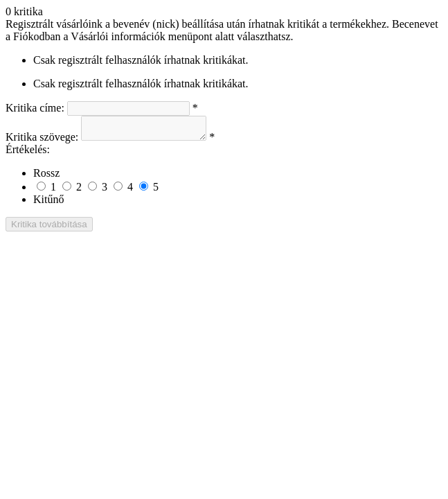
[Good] (118, 190)
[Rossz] (41, 190)
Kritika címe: (35, 108)
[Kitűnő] (144, 190)
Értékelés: (28, 154)
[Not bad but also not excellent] (92, 190)
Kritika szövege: (42, 141)
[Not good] (67, 190)
